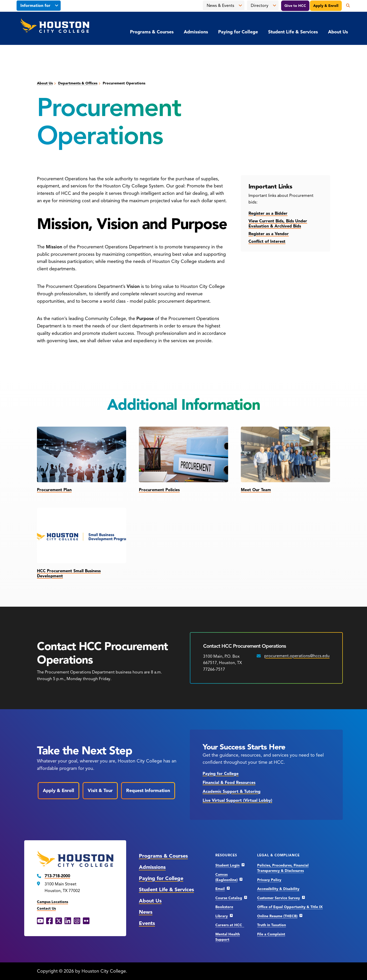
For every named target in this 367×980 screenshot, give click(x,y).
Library (222, 916)
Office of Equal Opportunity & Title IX (290, 907)
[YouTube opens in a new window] (40, 921)
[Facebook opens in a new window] (49, 921)
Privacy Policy (269, 880)
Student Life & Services (293, 32)
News (146, 912)
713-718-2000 (57, 876)
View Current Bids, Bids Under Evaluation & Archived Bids (278, 224)
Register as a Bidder (268, 213)
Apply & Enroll (326, 6)
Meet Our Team (256, 490)
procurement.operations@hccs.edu (297, 656)
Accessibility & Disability (278, 889)
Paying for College (238, 32)
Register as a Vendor (269, 234)
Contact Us (46, 908)
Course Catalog (229, 898)
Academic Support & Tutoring (232, 792)
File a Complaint (271, 934)
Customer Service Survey (279, 898)
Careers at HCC (230, 925)
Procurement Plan (54, 490)
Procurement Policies (159, 490)
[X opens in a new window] (59, 921)
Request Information (148, 791)
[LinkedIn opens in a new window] (68, 921)
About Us (338, 32)
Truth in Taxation (272, 925)
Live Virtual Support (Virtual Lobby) (237, 800)
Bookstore (224, 907)
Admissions (196, 32)
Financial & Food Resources (229, 783)
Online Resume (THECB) (277, 916)
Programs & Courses (152, 32)
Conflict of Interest (267, 241)
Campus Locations (53, 902)
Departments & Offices (78, 83)
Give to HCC (295, 6)
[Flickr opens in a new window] (86, 921)
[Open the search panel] (346, 6)
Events (147, 923)
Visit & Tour (100, 791)
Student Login (227, 865)
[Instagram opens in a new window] (77, 921)
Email (220, 889)
